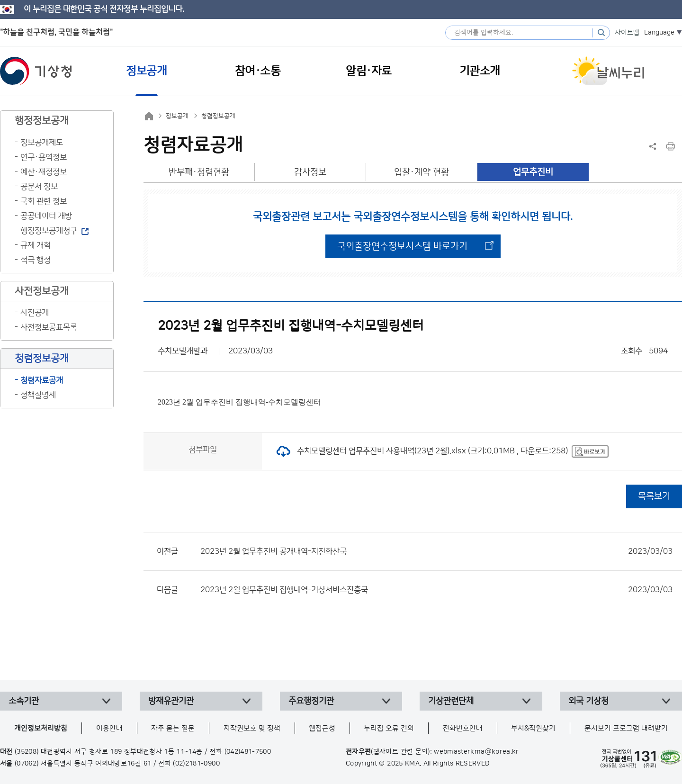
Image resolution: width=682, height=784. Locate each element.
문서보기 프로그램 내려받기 (626, 728)
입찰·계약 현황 (422, 172)
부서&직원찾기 (533, 728)
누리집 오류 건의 (389, 728)
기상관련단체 (451, 701)
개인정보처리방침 (41, 728)
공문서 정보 (39, 187)
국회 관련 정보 (44, 201)
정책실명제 (38, 395)
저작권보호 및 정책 (252, 728)
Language (659, 33)
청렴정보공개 (218, 116)
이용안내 (109, 728)
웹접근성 (322, 728)
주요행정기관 (311, 701)
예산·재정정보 (44, 172)
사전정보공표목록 (49, 327)
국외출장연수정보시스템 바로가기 (402, 246)
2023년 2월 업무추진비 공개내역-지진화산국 (436, 551)
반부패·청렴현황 (199, 172)
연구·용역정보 (44, 157)
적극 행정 (36, 260)
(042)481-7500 (248, 752)
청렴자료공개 (42, 380)
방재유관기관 (171, 701)
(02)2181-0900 (196, 764)
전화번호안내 (463, 728)
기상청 (36, 71)
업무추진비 (533, 172)
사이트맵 (627, 33)
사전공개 (35, 313)
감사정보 (310, 172)
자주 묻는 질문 (173, 728)
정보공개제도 (42, 143)
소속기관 (24, 701)
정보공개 (177, 116)
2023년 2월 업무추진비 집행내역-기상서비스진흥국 (436, 590)
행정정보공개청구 (49, 231)
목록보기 (654, 496)
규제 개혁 (36, 245)
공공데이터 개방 (46, 216)
